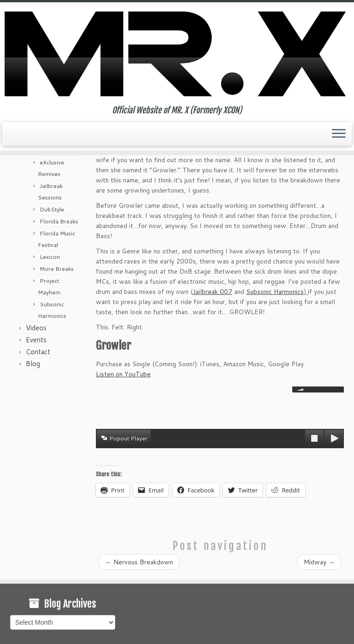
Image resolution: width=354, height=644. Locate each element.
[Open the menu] (339, 134)
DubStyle (52, 209)
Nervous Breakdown (139, 562)
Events (36, 340)
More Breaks (57, 269)
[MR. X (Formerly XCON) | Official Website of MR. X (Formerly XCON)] (177, 54)
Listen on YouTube (123, 374)
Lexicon (50, 257)
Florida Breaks (59, 221)
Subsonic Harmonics (275, 292)
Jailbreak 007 (212, 292)
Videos (36, 328)
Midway (319, 562)
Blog (33, 364)
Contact (38, 352)
